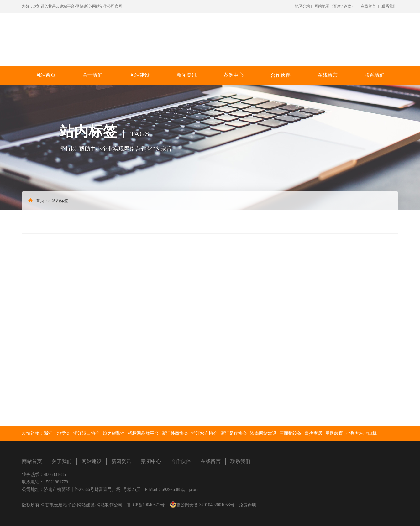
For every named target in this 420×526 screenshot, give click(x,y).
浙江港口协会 (87, 433)
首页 (40, 201)
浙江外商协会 (175, 433)
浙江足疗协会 (234, 433)
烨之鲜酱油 (114, 433)
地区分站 (302, 6)
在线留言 (368, 6)
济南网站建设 (263, 433)
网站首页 (45, 75)
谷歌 (347, 6)
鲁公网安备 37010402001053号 (205, 505)
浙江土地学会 (57, 433)
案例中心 (234, 75)
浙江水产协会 (204, 433)
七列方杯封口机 (361, 433)
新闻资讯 (186, 75)
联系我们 (389, 6)
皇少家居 (313, 433)
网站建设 (139, 75)
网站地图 (322, 6)
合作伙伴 (281, 75)
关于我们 (92, 75)
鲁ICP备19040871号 (146, 505)
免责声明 (248, 505)
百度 (337, 6)
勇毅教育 (334, 433)
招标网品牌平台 (143, 433)
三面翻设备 (291, 433)
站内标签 (60, 201)
